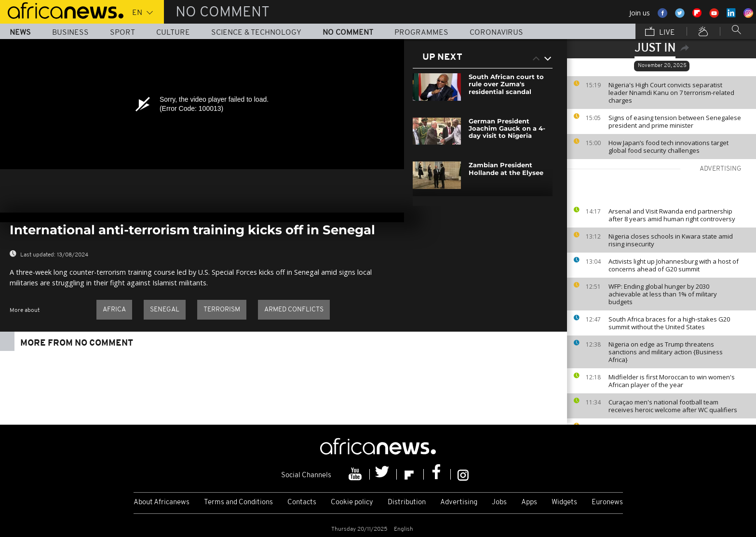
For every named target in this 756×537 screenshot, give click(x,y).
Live (660, 32)
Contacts (302, 503)
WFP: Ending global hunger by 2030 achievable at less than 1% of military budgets (663, 294)
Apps (529, 503)
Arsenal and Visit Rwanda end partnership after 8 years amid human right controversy (672, 215)
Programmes (421, 33)
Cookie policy (352, 503)
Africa (114, 310)
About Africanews (162, 503)
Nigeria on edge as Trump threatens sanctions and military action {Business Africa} (666, 352)
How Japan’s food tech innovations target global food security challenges (668, 147)
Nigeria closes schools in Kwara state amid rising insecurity (671, 240)
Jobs (499, 503)
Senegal (165, 310)
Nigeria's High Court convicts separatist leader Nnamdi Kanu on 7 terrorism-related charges (671, 93)
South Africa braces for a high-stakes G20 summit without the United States (669, 323)
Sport (122, 33)
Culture (173, 33)
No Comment (348, 33)
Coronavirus (496, 33)
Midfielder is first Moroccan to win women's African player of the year (672, 381)
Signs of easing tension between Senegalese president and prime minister (675, 121)
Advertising (459, 503)
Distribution (407, 503)
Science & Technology (256, 33)
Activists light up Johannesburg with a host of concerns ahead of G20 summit (674, 265)
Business (70, 33)
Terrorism (222, 310)
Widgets (564, 503)
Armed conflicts (294, 310)
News (20, 33)
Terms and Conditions (238, 503)
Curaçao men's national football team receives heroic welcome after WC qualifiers (673, 406)
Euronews (607, 503)
